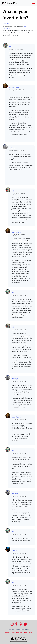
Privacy (25, 632)
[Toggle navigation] (34, 3)
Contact (8, 632)
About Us (19, 632)
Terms (30, 632)
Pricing (13, 632)
